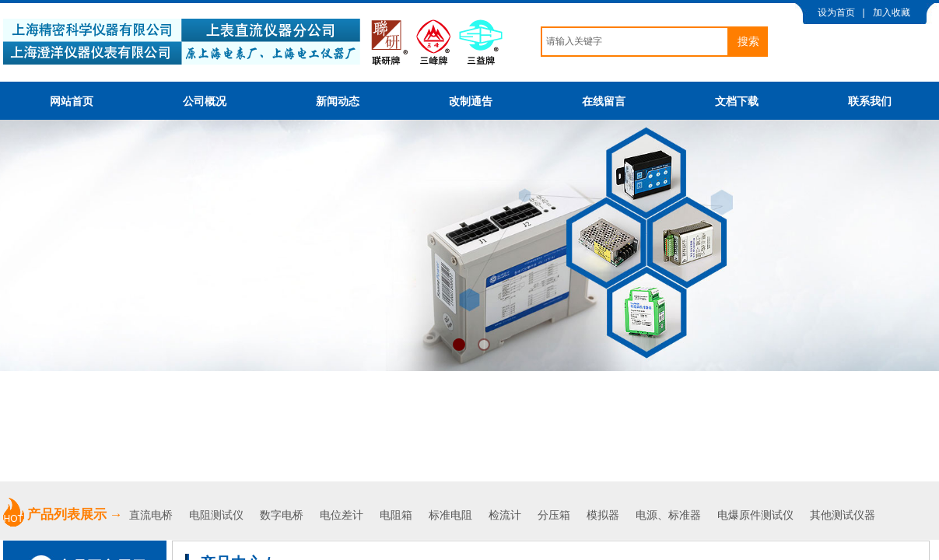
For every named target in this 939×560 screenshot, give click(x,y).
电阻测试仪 (216, 515)
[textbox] (635, 42)
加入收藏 (892, 12)
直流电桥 (152, 515)
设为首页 (836, 12)
